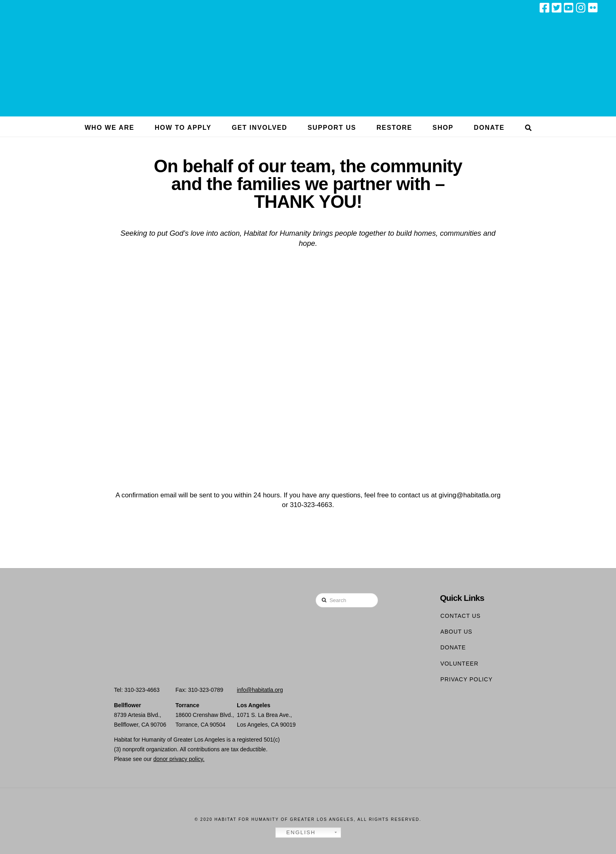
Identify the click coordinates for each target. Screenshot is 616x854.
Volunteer (459, 664)
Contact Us (460, 616)
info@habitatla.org (260, 690)
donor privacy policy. (179, 759)
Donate (453, 647)
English (297, 833)
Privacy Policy (466, 679)
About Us (456, 632)
